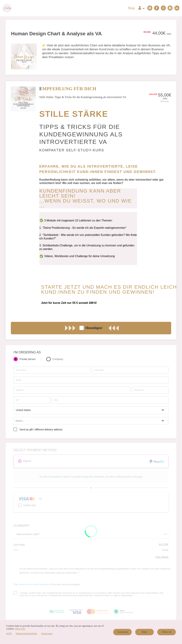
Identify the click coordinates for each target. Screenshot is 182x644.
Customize (122, 632)
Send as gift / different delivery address (41, 430)
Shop (131, 8)
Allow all (167, 632)
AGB (9, 634)
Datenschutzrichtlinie (26, 634)
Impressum (47, 634)
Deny (144, 632)
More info (20, 629)
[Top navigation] (141, 8)
